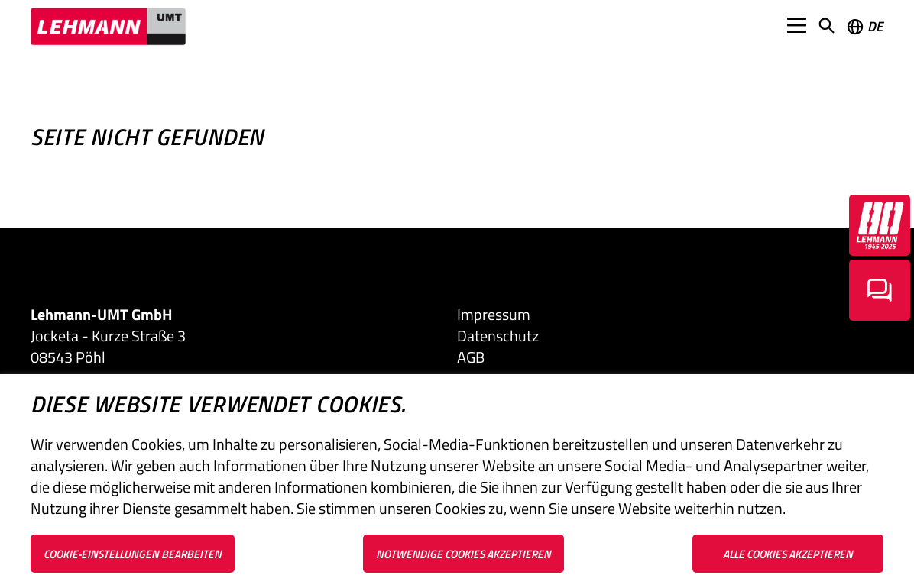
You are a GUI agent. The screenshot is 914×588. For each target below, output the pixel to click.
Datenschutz (498, 336)
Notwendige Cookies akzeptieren (463, 554)
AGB (471, 357)
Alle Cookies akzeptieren (788, 554)
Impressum (494, 315)
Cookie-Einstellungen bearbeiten (133, 554)
